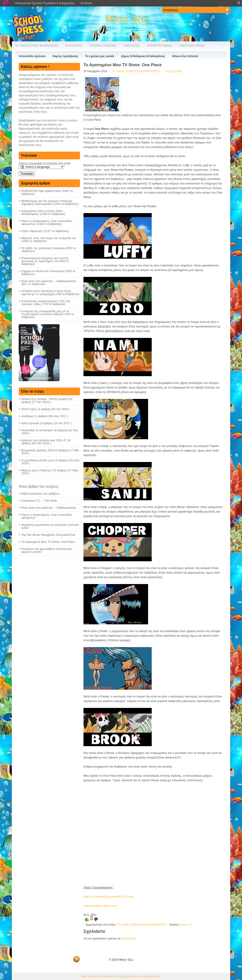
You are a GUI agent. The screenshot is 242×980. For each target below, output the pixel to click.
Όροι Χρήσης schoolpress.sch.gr (102, 976)
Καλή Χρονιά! (30, 423)
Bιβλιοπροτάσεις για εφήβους (40, 494)
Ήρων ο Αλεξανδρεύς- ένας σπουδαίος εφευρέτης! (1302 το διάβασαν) (47, 222)
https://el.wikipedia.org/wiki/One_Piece (109, 897)
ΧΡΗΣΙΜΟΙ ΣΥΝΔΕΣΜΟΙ (103, 46)
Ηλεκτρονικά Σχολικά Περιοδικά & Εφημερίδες (45, 3)
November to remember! (37, 430)
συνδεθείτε (128, 938)
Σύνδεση (86, 3)
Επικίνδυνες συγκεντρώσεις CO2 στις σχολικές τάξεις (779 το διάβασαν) (46, 303)
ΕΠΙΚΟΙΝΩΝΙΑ (74, 46)
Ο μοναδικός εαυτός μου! (38, 460)
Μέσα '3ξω (127, 19)
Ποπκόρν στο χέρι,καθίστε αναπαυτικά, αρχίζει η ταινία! (47, 550)
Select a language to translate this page (45, 163)
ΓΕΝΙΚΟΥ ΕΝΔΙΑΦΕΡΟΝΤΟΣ (143, 71)
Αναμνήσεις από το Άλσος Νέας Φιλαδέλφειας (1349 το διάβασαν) (43, 212)
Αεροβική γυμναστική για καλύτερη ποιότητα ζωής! (50, 526)
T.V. (191, 925)
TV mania (117, 71)
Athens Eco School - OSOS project (44, 399)
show (184, 925)
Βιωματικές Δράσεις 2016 (38, 450)
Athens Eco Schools (185, 56)
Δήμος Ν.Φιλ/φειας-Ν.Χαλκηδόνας (143, 56)
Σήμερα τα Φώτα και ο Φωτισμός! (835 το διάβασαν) (48, 273)
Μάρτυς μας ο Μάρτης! (36, 470)
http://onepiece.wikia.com (100, 906)
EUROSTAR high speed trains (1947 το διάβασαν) (47, 192)
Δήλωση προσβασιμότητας (144, 976)
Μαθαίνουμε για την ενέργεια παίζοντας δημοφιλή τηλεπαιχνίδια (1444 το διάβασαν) (50, 202)
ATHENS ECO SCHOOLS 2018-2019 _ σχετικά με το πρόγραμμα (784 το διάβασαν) (50, 293)
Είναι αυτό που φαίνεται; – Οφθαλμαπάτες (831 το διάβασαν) (49, 283)
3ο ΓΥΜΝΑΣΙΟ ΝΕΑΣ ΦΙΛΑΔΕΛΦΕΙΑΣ (37, 46)
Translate (27, 174)
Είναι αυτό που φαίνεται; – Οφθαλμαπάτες (49, 508)
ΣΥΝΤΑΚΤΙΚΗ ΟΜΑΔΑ (160, 46)
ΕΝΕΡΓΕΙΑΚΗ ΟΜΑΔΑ (192, 46)
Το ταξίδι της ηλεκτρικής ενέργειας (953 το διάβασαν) (49, 250)
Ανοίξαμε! (28, 416)
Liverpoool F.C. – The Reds (39, 501)
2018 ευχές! (29, 409)
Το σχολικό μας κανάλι (100, 56)
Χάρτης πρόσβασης (65, 56)
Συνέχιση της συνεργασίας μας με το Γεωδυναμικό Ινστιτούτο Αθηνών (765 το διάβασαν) (48, 314)
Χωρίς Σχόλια (173, 71)
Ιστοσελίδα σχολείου (32, 56)
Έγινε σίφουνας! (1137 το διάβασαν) (45, 231)
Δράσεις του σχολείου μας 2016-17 (44, 440)
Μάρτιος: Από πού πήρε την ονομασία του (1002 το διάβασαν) (49, 240)
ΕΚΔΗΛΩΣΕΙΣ (132, 46)
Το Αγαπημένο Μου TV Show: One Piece (48, 542)
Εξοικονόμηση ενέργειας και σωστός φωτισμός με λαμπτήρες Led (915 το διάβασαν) (45, 261)
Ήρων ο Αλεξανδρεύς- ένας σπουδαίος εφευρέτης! (47, 516)
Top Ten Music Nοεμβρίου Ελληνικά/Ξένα (48, 535)
